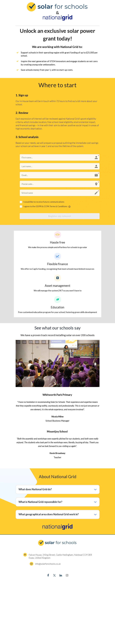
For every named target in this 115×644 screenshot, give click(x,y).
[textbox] (58, 85)
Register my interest (60, 217)
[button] (22, 365)
